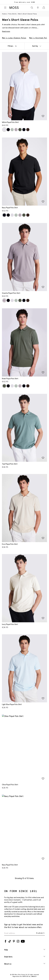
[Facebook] (5, 941)
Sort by (37, 46)
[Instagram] (18, 941)
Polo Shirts (12, 14)
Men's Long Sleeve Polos (14, 38)
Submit (41, 933)
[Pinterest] (14, 941)
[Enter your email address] (20, 933)
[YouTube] (23, 941)
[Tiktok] (10, 941)
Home (4, 14)
